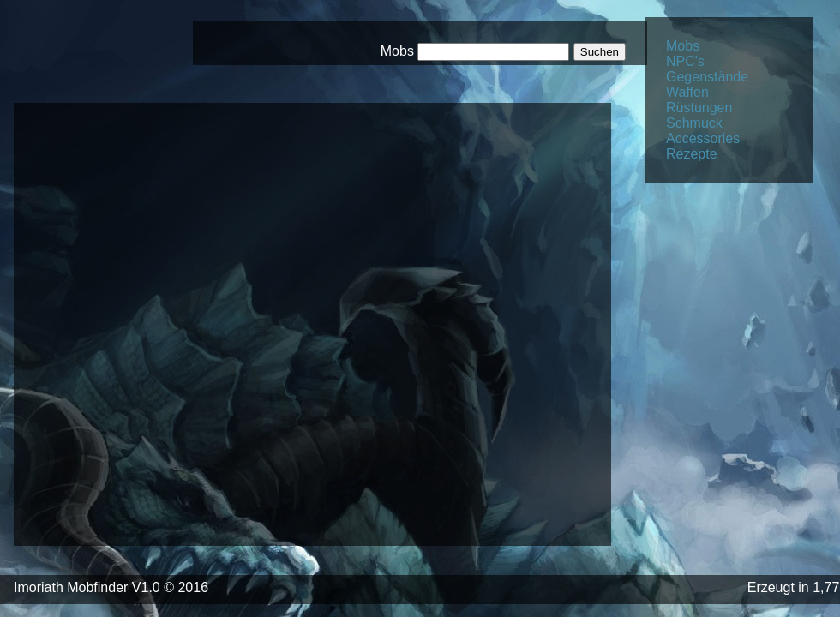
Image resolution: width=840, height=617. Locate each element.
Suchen (600, 52)
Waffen (687, 92)
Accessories (703, 138)
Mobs (683, 46)
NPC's (685, 61)
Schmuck (694, 123)
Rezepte (692, 154)
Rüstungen (699, 108)
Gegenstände (707, 77)
